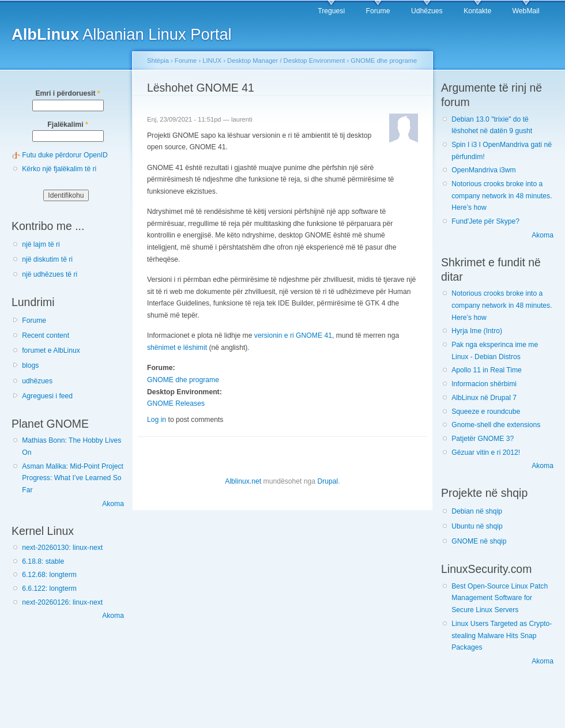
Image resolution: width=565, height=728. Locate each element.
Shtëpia (158, 61)
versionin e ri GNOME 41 (293, 335)
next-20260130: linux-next (62, 548)
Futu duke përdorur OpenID (65, 155)
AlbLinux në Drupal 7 (484, 398)
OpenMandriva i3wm (483, 170)
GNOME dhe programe (384, 61)
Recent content (46, 335)
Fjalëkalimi (67, 125)
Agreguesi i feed (47, 396)
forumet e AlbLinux (51, 350)
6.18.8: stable (43, 561)
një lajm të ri (41, 244)
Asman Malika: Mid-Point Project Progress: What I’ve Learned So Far (73, 478)
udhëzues (37, 381)
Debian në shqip (477, 511)
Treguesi (331, 11)
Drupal (327, 481)
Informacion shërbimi (484, 384)
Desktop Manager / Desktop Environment (286, 61)
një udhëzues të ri (50, 274)
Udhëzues (427, 11)
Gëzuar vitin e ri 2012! (486, 452)
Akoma (113, 504)
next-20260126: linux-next (62, 602)
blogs (30, 365)
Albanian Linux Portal (122, 34)
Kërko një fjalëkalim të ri (59, 169)
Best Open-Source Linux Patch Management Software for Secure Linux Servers (500, 598)
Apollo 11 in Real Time (487, 370)
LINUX (212, 61)
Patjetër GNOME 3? (483, 439)
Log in (157, 420)
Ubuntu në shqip (477, 526)
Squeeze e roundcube (486, 412)
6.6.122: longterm (49, 589)
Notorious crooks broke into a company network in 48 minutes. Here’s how (502, 196)
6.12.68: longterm (49, 575)
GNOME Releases (176, 403)
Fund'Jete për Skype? (485, 221)
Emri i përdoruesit (67, 93)
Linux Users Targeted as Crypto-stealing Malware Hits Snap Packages (502, 635)
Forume (378, 11)
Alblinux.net (243, 481)
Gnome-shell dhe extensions (496, 425)
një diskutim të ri (47, 259)
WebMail (526, 11)
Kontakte (477, 11)
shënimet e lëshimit (177, 348)
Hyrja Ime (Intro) (477, 331)
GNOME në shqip (479, 541)
